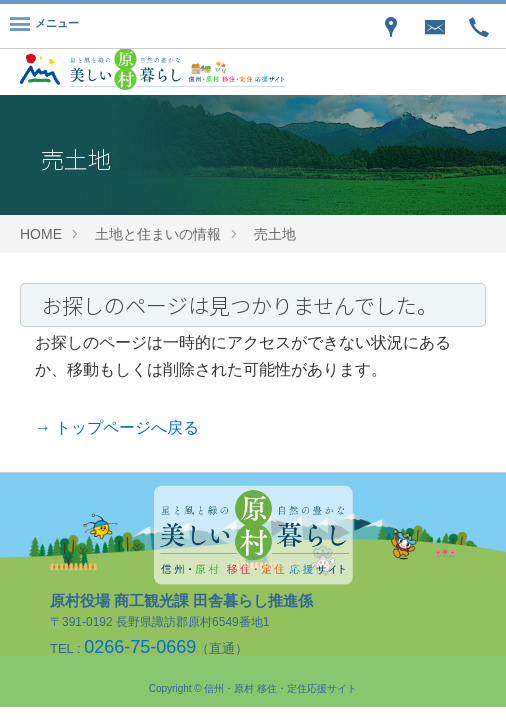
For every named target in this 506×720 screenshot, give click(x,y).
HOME (41, 234)
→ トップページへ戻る (117, 427)
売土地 (275, 234)
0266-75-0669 (140, 647)
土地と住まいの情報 (158, 234)
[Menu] (44, 26)
